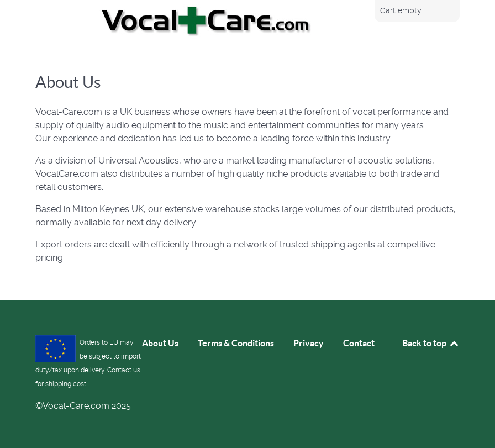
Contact (359, 343)
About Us (160, 343)
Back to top (431, 343)
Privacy (309, 343)
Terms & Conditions (236, 343)
